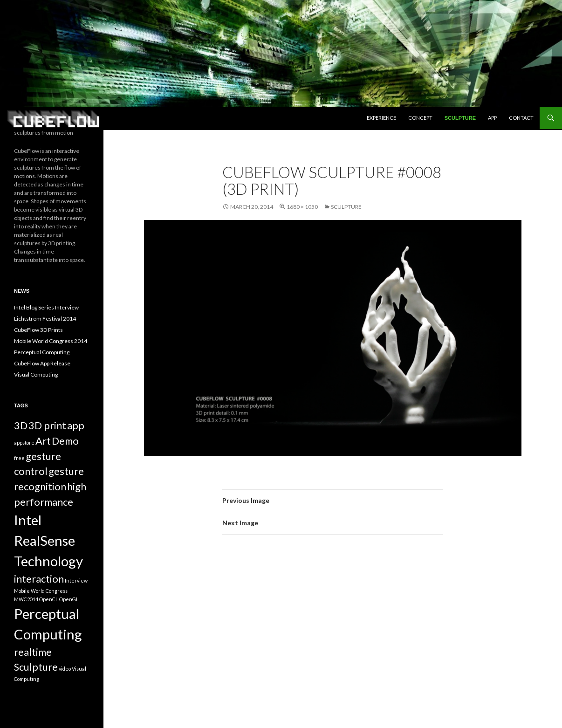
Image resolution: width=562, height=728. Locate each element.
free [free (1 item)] (19, 458)
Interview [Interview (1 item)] (76, 580)
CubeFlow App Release (42, 363)
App (492, 118)
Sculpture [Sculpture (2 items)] (36, 667)
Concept (420, 118)
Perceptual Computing (42, 352)
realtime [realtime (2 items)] (33, 652)
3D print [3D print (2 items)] (47, 425)
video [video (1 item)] (65, 669)
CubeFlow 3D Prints (38, 330)
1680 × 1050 (302, 207)
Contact (521, 118)
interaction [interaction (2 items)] (39, 579)
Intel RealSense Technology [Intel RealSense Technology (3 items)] (48, 540)
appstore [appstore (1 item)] (24, 443)
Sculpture (460, 118)
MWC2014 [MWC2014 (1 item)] (26, 599)
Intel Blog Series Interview (46, 307)
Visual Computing (36, 374)
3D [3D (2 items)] (21, 425)
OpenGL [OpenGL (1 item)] (69, 599)
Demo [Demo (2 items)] (65, 441)
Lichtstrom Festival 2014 (45, 319)
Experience (381, 118)
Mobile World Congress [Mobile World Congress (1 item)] (41, 591)
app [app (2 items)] (76, 425)
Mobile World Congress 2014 (51, 341)
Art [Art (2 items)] (43, 441)
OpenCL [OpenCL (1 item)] (49, 599)
